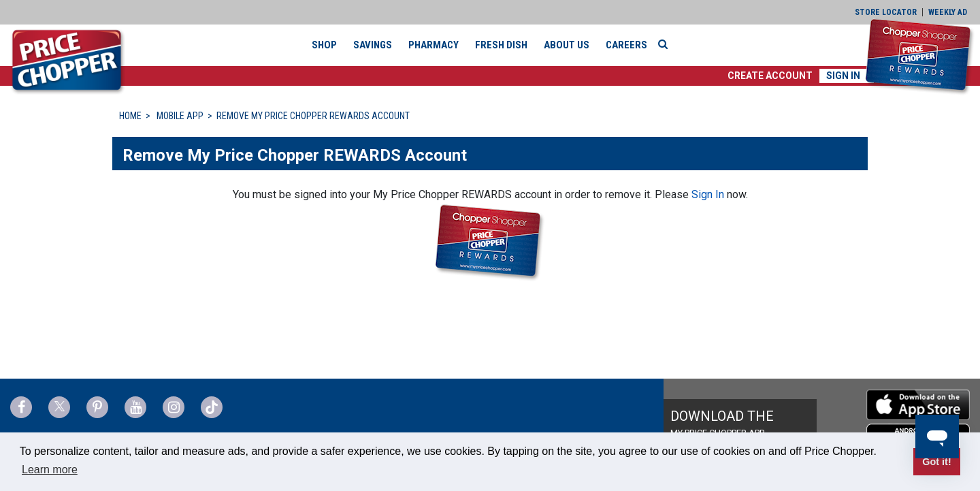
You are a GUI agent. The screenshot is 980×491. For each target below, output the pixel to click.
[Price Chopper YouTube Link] (135, 407)
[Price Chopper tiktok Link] (212, 407)
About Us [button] (567, 45)
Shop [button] (324, 45)
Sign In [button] (843, 76)
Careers (626, 45)
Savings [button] (373, 45)
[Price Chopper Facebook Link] (21, 407)
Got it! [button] (936, 462)
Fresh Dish (501, 45)
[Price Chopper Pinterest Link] (97, 407)
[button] (770, 76)
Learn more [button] (50, 470)
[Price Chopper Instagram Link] (174, 407)
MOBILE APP (180, 116)
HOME (130, 116)
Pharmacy (434, 45)
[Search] (666, 44)
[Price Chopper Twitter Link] (59, 407)
